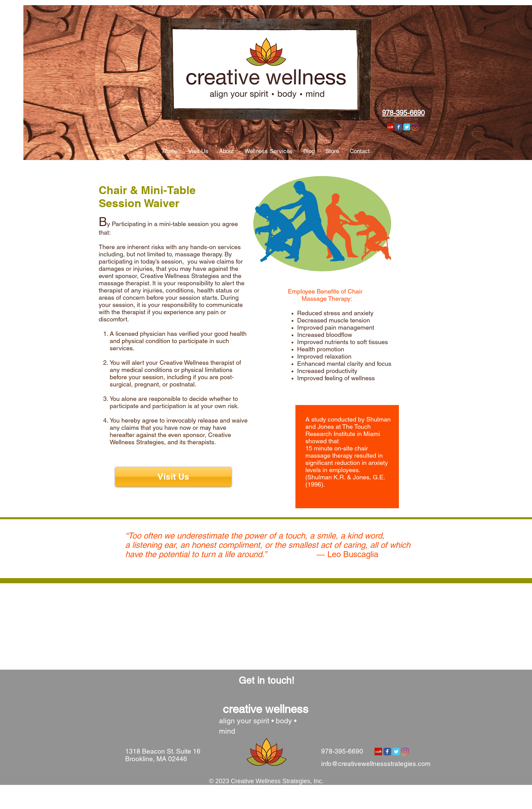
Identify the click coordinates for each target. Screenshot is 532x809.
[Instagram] (415, 127)
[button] (198, 151)
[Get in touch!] (267, 680)
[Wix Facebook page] (399, 127)
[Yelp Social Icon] (390, 127)
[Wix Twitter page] (407, 127)
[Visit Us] (173, 477)
